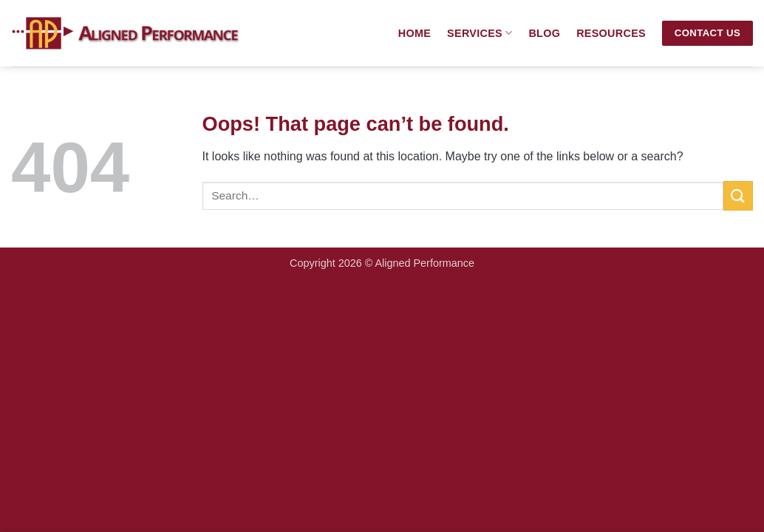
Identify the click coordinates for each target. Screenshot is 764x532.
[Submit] (738, 195)
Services (480, 33)
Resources (611, 33)
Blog (544, 33)
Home (415, 33)
